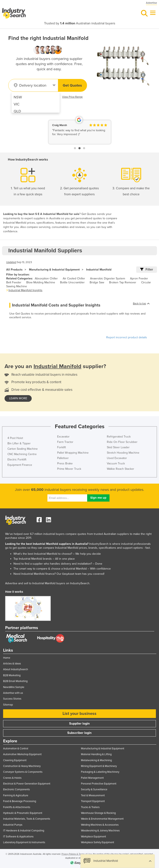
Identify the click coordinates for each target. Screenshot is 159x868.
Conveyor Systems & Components (23, 772)
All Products (14, 270)
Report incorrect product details (127, 337)
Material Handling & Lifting (96, 754)
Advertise (151, 3)
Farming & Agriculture (16, 795)
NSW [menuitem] (18, 97)
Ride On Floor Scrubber (122, 442)
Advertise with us (13, 693)
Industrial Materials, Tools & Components (27, 819)
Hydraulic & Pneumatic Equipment (23, 813)
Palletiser (63, 458)
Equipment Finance (20, 465)
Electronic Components (16, 789)
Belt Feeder (14, 282)
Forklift (61, 447)
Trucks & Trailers (90, 807)
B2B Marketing (12, 675)
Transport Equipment (93, 801)
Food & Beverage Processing (20, 801)
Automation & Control (16, 749)
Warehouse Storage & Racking (98, 813)
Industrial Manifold (99, 270)
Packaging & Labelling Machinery (100, 772)
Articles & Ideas (12, 664)
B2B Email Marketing (15, 681)
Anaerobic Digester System (108, 278)
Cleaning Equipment (15, 760)
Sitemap (8, 705)
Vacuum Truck (116, 463)
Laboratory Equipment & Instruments (24, 842)
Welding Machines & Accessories (100, 825)
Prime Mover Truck (69, 469)
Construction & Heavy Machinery (22, 766)
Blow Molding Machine (41, 282)
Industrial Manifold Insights (25, 290)
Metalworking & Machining (96, 760)
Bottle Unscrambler (72, 282)
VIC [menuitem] (17, 104)
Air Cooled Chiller (74, 278)
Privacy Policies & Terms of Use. (77, 854)
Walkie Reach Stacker (120, 469)
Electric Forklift (17, 460)
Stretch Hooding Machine (123, 453)
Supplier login (79, 724)
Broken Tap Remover (123, 282)
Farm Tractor (65, 442)
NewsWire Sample (14, 687)
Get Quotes (72, 85)
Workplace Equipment (93, 837)
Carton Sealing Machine (23, 449)
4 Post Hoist (15, 438)
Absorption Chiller (46, 278)
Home (7, 658)
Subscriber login (79, 733)
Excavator (63, 437)
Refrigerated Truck (119, 437)
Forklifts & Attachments (17, 807)
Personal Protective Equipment (99, 784)
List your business (79, 714)
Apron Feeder (139, 278)
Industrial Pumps (13, 825)
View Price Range (72, 97)
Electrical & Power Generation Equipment (27, 784)
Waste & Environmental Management (102, 819)
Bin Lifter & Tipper (19, 443)
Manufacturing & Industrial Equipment (54, 270)
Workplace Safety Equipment (98, 842)
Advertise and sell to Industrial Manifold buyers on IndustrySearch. (48, 583)
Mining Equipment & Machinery (99, 766)
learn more (18, 398)
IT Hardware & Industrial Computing (24, 831)
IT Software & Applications (18, 837)
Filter (147, 269)
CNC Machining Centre (22, 454)
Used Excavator (117, 458)
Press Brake (65, 463)
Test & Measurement (93, 795)
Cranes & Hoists (12, 778)
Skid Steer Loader (118, 447)
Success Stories (12, 699)
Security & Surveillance (94, 789)
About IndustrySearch (16, 669)
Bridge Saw (97, 282)
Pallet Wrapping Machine (73, 453)
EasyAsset (68, 574)
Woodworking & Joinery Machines (100, 831)
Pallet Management (92, 778)
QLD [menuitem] (17, 111)
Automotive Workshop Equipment (22, 754)
